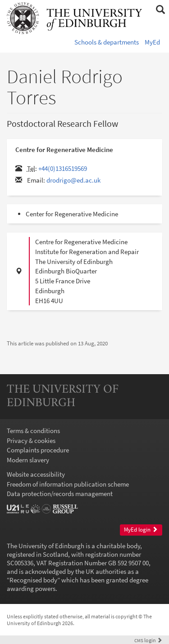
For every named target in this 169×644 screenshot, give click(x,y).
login (148, 640)
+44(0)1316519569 (63, 168)
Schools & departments (107, 42)
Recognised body (33, 580)
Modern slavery (28, 460)
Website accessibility (36, 474)
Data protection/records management (60, 494)
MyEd (152, 42)
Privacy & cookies (31, 441)
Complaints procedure (38, 450)
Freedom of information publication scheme (68, 484)
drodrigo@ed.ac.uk (73, 180)
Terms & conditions (33, 431)
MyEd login (141, 530)
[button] (160, 10)
